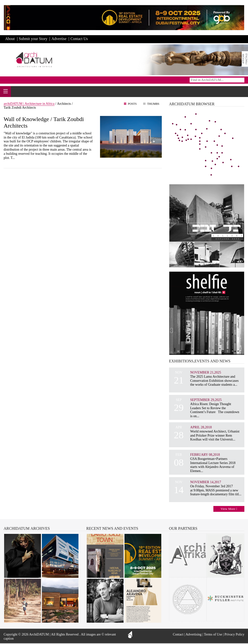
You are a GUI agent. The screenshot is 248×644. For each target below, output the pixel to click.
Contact (178, 634)
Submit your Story (33, 39)
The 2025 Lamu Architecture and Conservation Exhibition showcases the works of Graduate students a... (214, 381)
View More (229, 509)
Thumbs (153, 104)
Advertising (194, 634)
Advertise (59, 39)
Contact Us (79, 39)
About (10, 39)
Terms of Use (213, 634)
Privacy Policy (234, 634)
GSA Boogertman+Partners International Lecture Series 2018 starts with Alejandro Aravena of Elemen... (213, 465)
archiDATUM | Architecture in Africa (29, 104)
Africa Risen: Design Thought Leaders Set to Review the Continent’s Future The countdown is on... (215, 410)
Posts (132, 104)
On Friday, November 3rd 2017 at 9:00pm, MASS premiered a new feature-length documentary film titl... (216, 490)
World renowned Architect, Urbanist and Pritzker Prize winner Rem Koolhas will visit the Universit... (215, 436)
